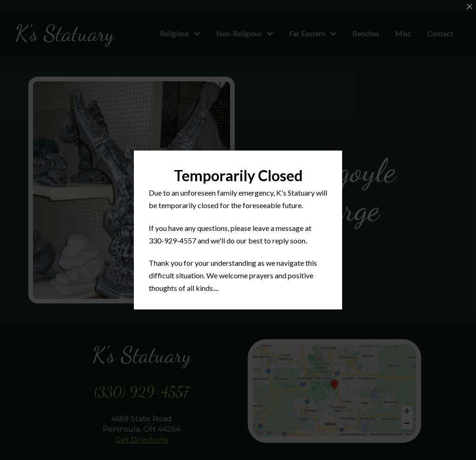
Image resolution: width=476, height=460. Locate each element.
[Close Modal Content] (469, 7)
